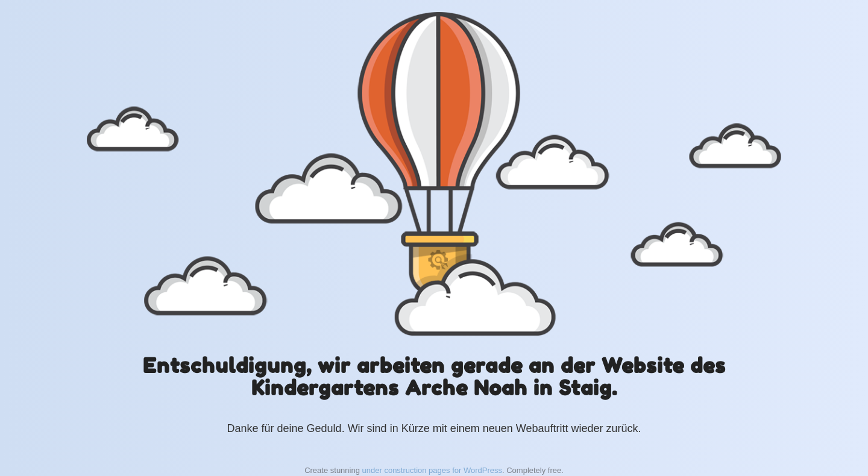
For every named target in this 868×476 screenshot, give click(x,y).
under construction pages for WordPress (432, 470)
